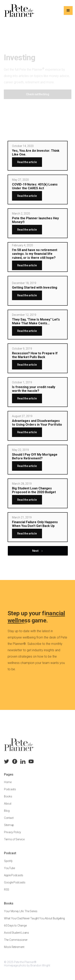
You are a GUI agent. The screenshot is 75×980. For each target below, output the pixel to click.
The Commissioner (16, 943)
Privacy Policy (12, 836)
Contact (9, 822)
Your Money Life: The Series (21, 915)
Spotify (8, 865)
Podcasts (10, 793)
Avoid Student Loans (16, 936)
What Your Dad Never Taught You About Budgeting (34, 922)
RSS (7, 893)
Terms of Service (14, 843)
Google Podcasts (15, 886)
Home (8, 786)
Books (8, 800)
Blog (7, 815)
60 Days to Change (15, 929)
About (8, 807)
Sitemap (9, 829)
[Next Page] (38, 551)
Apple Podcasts (14, 879)
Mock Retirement (14, 951)
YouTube (9, 872)
